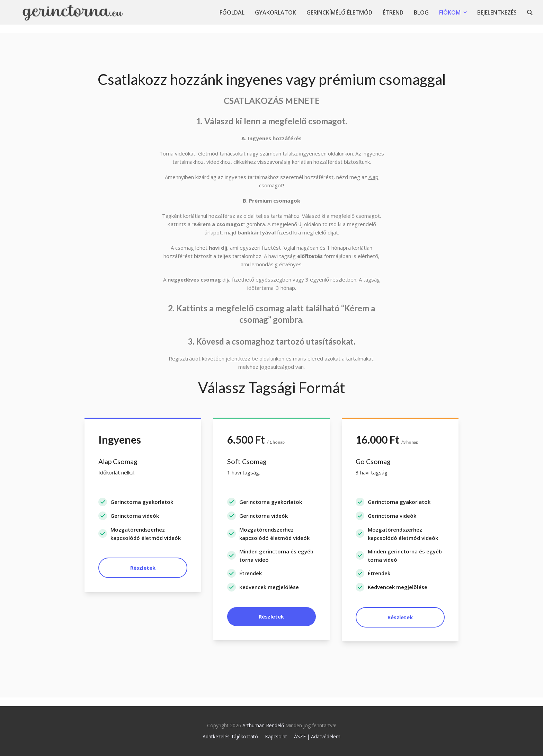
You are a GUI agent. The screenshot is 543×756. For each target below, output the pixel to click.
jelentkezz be (242, 358)
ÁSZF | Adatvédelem (317, 736)
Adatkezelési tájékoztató (230, 736)
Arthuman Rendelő (263, 725)
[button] (530, 12)
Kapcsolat (276, 736)
